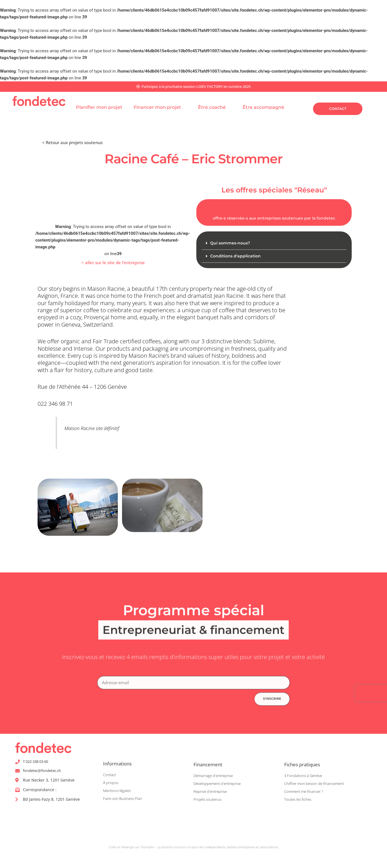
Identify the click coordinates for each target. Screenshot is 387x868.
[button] (113, 264)
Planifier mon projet (99, 108)
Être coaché (215, 108)
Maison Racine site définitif (99, 429)
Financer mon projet (160, 108)
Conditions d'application (236, 257)
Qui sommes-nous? (231, 244)
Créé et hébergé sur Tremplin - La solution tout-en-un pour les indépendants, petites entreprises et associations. (193, 849)
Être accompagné (266, 108)
